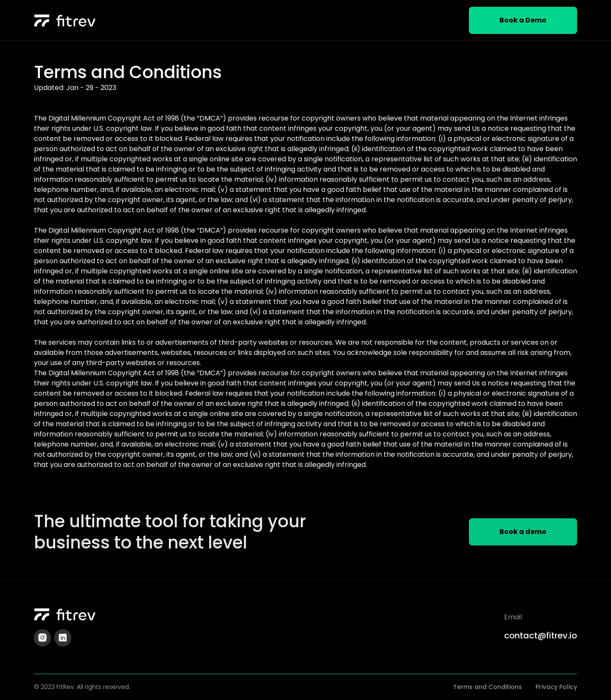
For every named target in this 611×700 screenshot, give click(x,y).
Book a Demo (523, 20)
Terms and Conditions (488, 687)
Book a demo (523, 532)
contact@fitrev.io (541, 635)
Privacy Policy (556, 687)
